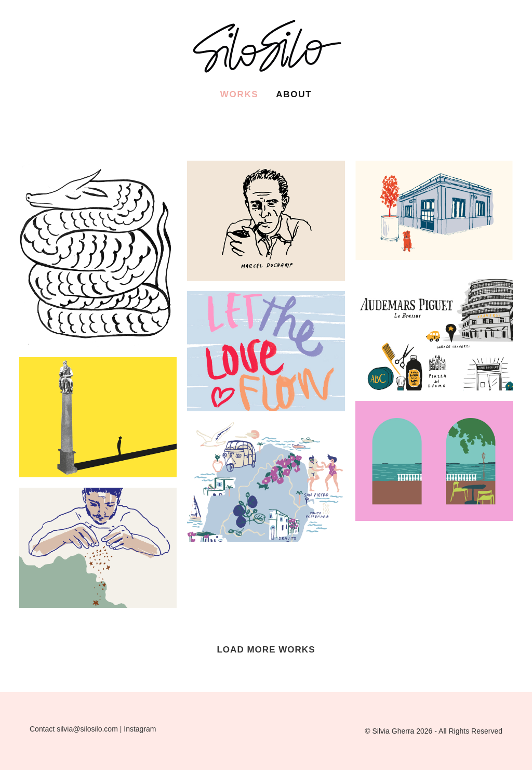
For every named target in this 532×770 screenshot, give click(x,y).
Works (240, 94)
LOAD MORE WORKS (266, 650)
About (294, 94)
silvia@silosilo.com (87, 729)
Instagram (140, 729)
